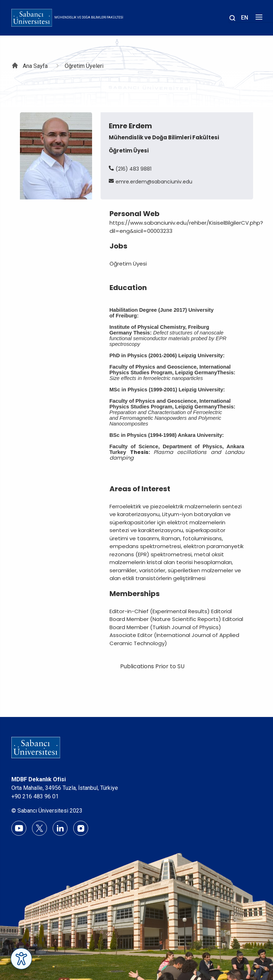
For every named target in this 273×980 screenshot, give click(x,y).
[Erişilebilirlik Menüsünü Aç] (21, 959)
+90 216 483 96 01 (35, 796)
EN (245, 18)
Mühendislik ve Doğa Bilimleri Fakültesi (89, 17)
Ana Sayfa (35, 66)
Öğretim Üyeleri (84, 66)
